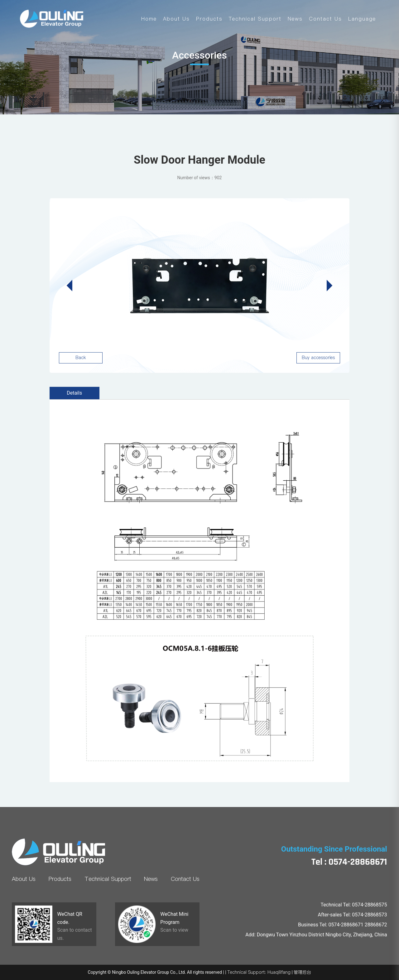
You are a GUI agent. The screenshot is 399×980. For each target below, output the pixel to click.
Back (81, 358)
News (295, 19)
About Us (176, 19)
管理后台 (302, 972)
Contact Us (325, 19)
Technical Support (255, 19)
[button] (327, 286)
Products (209, 19)
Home (149, 19)
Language (362, 19)
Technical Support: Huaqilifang (259, 972)
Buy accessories (318, 358)
